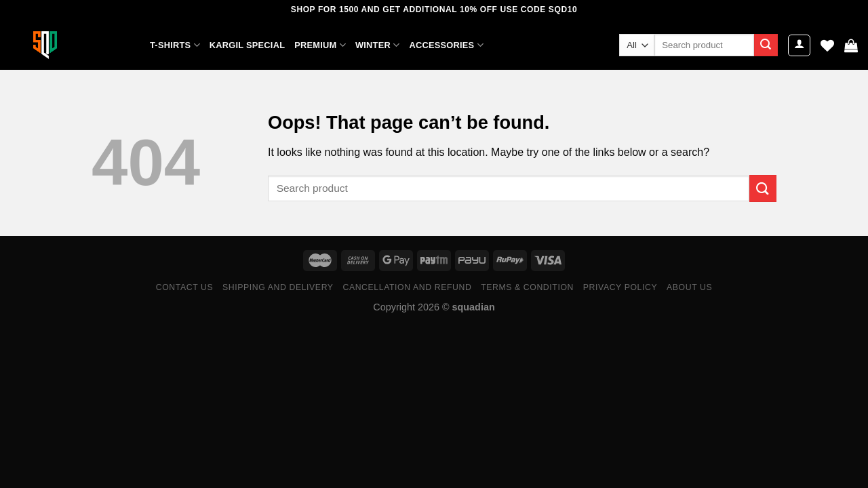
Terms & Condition (527, 287)
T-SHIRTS (175, 45)
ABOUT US (689, 287)
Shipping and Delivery (278, 287)
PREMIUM (320, 45)
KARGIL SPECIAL (247, 45)
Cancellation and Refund (407, 287)
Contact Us (185, 287)
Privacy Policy (620, 287)
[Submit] (766, 45)
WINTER (377, 45)
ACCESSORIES (446, 45)
